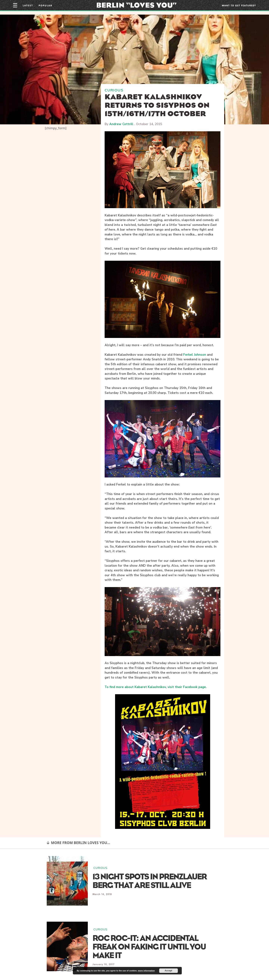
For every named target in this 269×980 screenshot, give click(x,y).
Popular (45, 5)
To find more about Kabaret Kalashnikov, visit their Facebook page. (156, 687)
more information (146, 971)
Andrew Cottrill (121, 124)
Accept (168, 971)
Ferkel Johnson (195, 355)
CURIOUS (114, 90)
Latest (28, 5)
